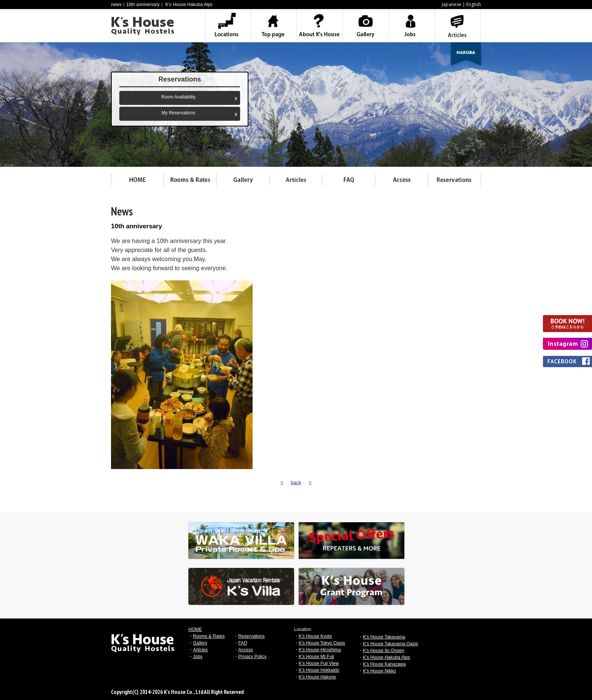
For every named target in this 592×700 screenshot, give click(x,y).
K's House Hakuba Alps (386, 657)
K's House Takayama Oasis (390, 644)
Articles (200, 650)
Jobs (198, 657)
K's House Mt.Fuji (316, 657)
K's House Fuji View (319, 663)
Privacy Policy (252, 657)
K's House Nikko (379, 671)
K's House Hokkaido (319, 670)
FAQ (243, 643)
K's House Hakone (317, 677)
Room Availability (178, 97)
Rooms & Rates (209, 636)
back (296, 482)
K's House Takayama (384, 637)
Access (246, 650)
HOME (195, 629)
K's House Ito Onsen (384, 651)
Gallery (200, 643)
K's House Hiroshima (320, 650)
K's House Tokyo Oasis (322, 643)
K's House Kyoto (315, 636)
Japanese (452, 4)
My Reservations (178, 113)
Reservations (251, 636)
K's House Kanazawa (384, 664)
